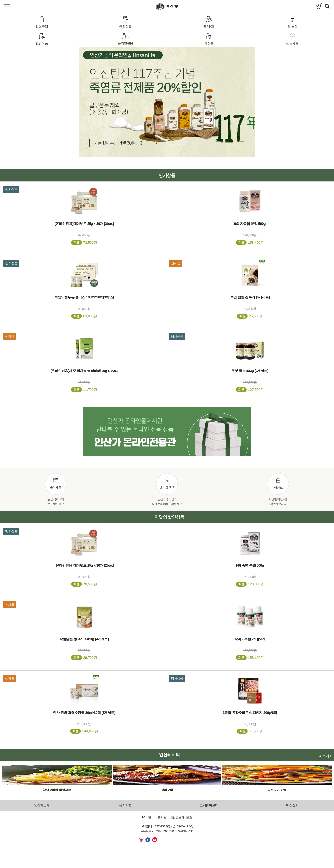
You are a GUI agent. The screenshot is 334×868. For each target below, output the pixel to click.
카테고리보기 (7, 6)
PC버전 (146, 818)
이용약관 (160, 818)
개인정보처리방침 (181, 818)
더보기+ (325, 756)
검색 (327, 6)
